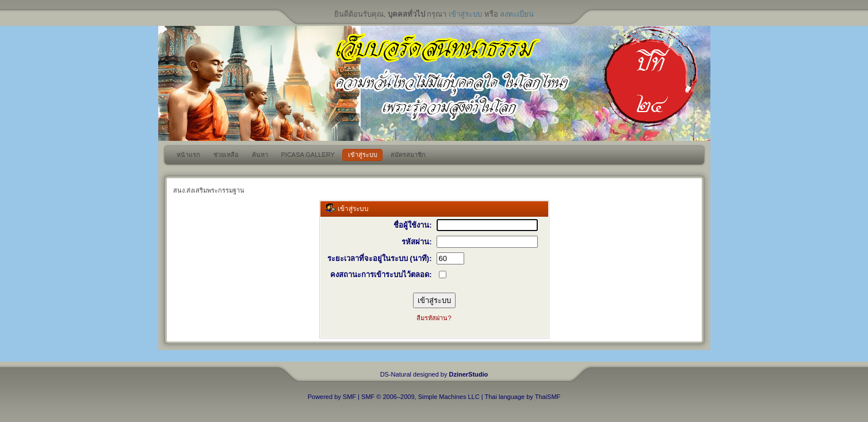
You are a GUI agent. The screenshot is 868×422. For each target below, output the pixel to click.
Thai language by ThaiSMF (522, 397)
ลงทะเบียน (517, 14)
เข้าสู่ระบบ (465, 14)
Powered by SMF (332, 397)
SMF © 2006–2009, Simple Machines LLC (420, 397)
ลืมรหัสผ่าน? (434, 318)
